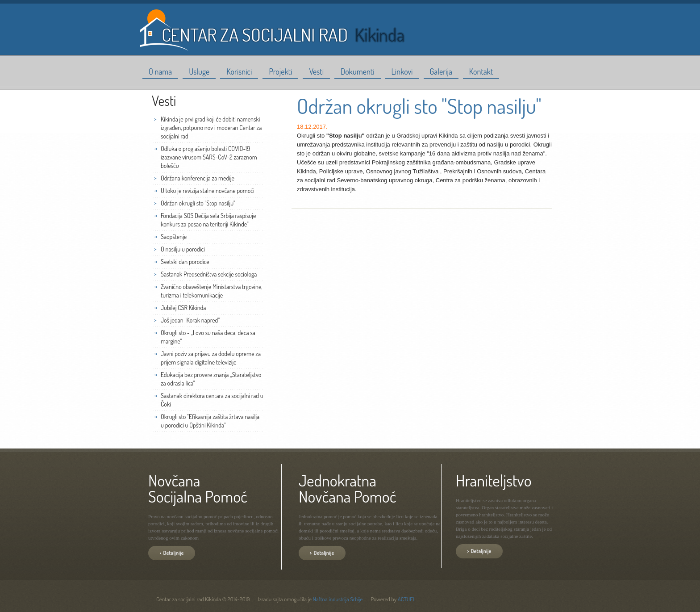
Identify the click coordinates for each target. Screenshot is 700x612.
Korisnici (239, 71)
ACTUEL (407, 599)
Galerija (441, 71)
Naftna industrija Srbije (338, 599)
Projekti (280, 71)
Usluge (199, 71)
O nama (160, 71)
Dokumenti (358, 71)
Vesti (316, 71)
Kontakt (481, 71)
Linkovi (402, 71)
